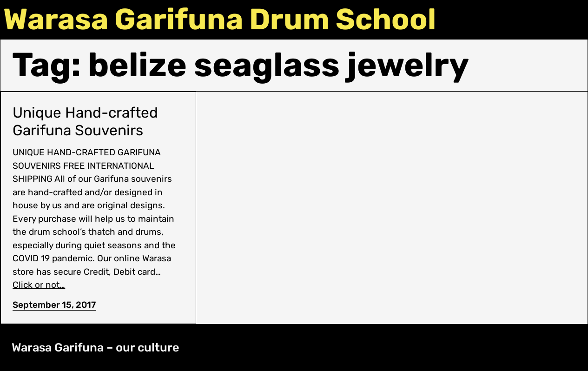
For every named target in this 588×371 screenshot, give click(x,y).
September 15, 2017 (54, 305)
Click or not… (39, 285)
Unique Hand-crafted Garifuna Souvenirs (85, 122)
